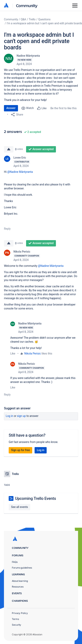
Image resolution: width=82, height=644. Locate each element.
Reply (7, 229)
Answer (11, 108)
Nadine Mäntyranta (28, 56)
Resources (18, 587)
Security (16, 625)
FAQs (15, 562)
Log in (9, 416)
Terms (15, 619)
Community (27, 5)
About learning (20, 581)
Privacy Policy (20, 613)
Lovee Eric (20, 158)
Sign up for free (20, 450)
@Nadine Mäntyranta (20, 172)
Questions (44, 19)
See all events (19, 507)
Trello (32, 19)
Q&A (23, 19)
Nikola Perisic (22, 252)
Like (13, 353)
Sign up (21, 416)
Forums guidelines (22, 568)
